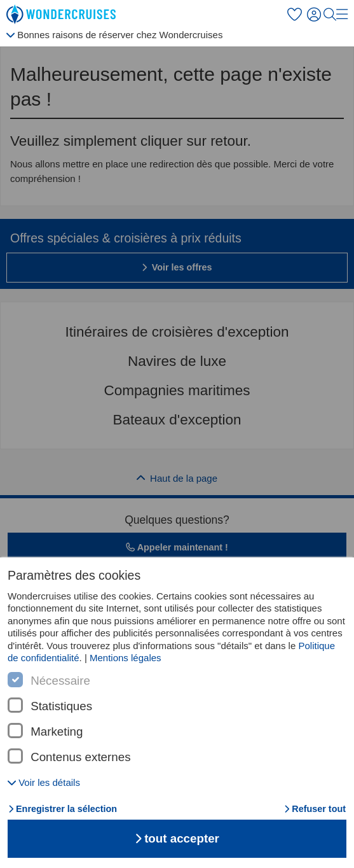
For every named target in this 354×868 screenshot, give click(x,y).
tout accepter (177, 838)
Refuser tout (315, 809)
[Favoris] (295, 15)
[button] (44, 782)
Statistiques (61, 706)
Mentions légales (126, 658)
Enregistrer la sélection (63, 809)
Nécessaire (60, 681)
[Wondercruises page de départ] (64, 15)
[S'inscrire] (315, 15)
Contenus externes (80, 757)
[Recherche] (330, 15)
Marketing (57, 732)
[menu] (342, 14)
